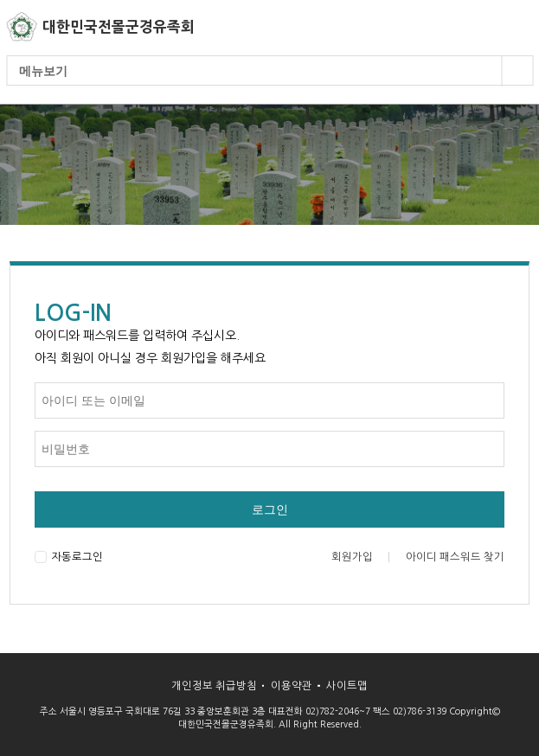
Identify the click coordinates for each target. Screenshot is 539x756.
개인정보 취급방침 (214, 686)
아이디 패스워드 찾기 (455, 557)
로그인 (270, 509)
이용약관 (292, 686)
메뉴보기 (276, 71)
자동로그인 (68, 557)
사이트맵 (347, 686)
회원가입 (352, 557)
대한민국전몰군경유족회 (119, 27)
